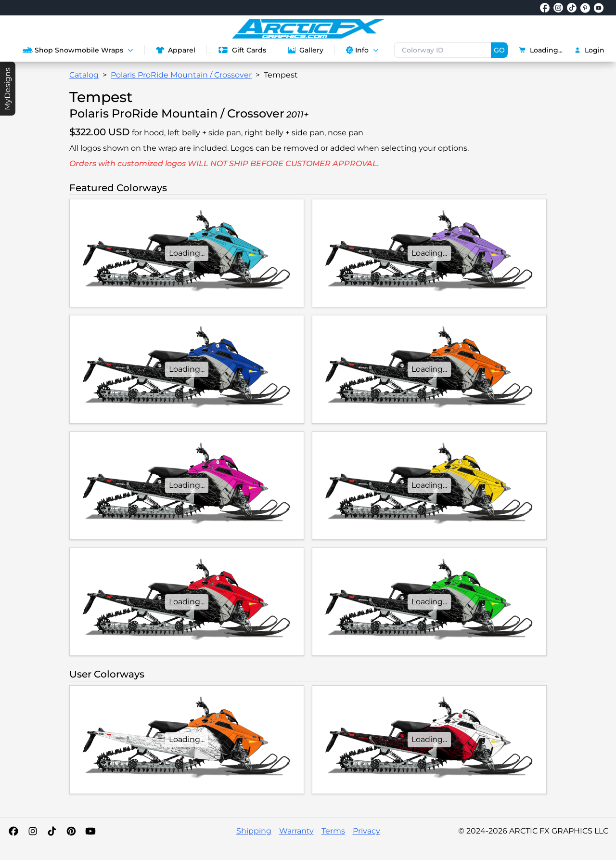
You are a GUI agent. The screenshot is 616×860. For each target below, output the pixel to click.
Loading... (541, 50)
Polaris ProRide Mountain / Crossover (181, 75)
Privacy (366, 831)
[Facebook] (13, 831)
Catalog (84, 75)
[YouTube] (90, 831)
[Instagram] (33, 831)
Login (589, 50)
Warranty (296, 831)
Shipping (254, 831)
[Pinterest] (71, 831)
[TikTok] (52, 831)
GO (499, 50)
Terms (333, 831)
